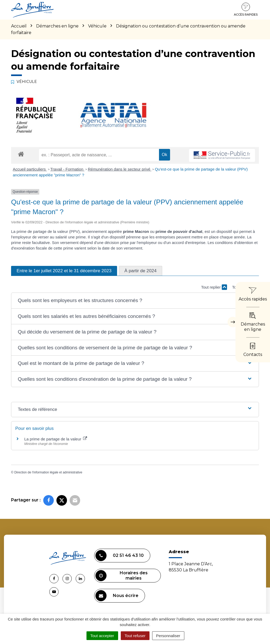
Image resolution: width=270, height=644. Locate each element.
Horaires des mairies (122, 576)
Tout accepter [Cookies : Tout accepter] (102, 636)
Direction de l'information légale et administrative (48, 472)
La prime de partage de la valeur (56, 439)
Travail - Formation (67, 169)
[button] (135, 301)
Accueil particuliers (30, 169)
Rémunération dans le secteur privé (120, 169)
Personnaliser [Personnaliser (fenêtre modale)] (168, 636)
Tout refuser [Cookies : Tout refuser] (135, 636)
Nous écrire (117, 596)
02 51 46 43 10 (120, 556)
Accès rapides (246, 10)
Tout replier (214, 287)
